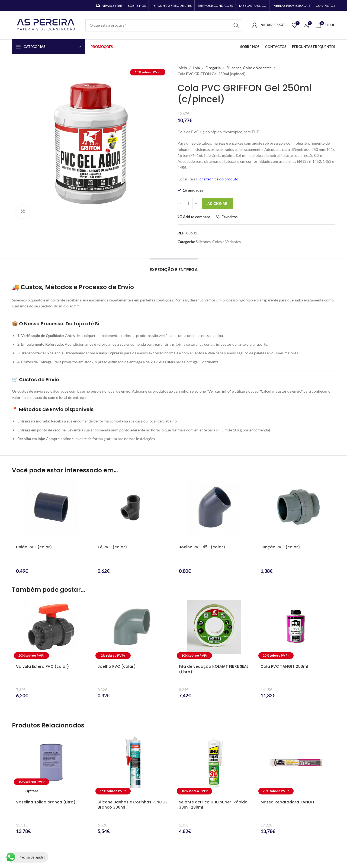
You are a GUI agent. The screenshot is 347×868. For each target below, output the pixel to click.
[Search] (164, 25)
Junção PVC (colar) (280, 547)
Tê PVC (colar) (112, 547)
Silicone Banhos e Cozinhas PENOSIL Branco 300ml (132, 805)
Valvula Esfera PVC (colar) (42, 666)
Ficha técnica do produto (217, 179)
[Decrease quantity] (181, 204)
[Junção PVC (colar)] (296, 511)
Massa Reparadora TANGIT (288, 802)
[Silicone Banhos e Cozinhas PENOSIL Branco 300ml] (133, 766)
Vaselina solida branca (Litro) (46, 802)
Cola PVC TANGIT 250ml (284, 666)
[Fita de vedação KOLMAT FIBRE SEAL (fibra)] (214, 630)
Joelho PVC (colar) (117, 666)
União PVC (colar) (34, 547)
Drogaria (213, 68)
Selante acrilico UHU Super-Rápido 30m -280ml (213, 805)
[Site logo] (46, 25)
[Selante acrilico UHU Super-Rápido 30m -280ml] (214, 766)
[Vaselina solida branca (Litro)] (51, 766)
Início (182, 68)
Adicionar (217, 204)
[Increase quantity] (196, 204)
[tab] (174, 267)
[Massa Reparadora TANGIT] (296, 766)
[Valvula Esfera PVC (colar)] (51, 630)
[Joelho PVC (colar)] (133, 630)
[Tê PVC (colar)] (133, 511)
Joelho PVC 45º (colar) (202, 547)
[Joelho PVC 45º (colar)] (214, 511)
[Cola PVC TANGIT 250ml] (296, 630)
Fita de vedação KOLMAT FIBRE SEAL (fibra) (214, 669)
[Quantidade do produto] (188, 204)
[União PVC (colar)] (51, 511)
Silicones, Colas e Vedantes (249, 68)
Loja (196, 68)
